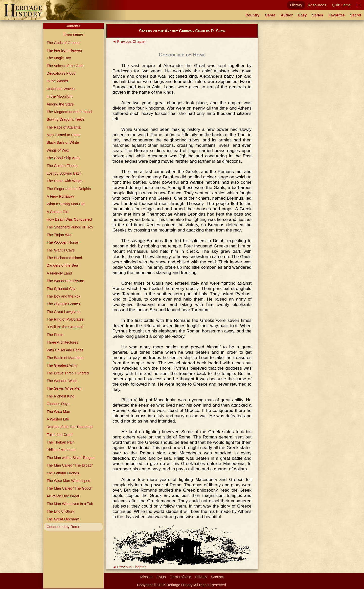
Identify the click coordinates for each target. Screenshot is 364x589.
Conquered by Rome (63, 527)
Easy (303, 15)
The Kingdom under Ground (69, 112)
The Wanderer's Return (65, 281)
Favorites (337, 15)
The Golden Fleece (62, 166)
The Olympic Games (63, 304)
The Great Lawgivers (63, 312)
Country (252, 15)
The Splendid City (61, 289)
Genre (270, 15)
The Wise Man (58, 412)
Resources (317, 5)
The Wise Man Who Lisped (68, 481)
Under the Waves (61, 89)
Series (318, 15)
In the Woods (57, 81)
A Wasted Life (58, 419)
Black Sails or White (63, 142)
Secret (356, 15)
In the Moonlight (59, 96)
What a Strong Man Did (65, 204)
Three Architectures (62, 342)
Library (296, 5)
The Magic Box (59, 58)
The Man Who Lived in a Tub (70, 504)
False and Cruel (59, 435)
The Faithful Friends (63, 473)
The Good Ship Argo (63, 158)
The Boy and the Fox (63, 296)
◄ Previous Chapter (129, 41)
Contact (218, 577)
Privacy (201, 577)
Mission (146, 577)
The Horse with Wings (64, 181)
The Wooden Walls (62, 381)
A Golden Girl (57, 212)
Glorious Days (58, 404)
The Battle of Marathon (65, 358)
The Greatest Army (62, 365)
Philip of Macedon (61, 450)
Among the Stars (60, 104)
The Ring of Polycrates (65, 319)
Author (287, 15)
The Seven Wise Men (64, 388)
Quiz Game (341, 5)
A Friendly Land (59, 273)
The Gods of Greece (63, 43)
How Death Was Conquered (69, 219)
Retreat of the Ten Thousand (70, 427)
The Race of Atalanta (63, 127)
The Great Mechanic (63, 519)
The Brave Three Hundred (68, 373)
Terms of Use (181, 577)
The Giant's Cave (61, 250)
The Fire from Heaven (64, 50)
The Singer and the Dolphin (69, 189)
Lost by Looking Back (64, 173)
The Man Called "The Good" (69, 488)
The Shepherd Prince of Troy (70, 227)
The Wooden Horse (62, 242)
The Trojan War (59, 235)
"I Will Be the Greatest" (65, 327)
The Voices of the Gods (65, 66)
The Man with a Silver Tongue (70, 458)
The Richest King (60, 396)
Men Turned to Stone (63, 135)
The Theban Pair (60, 442)
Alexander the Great (63, 496)
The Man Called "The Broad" (70, 465)
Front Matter (73, 35)
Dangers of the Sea (62, 265)
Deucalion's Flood (61, 73)
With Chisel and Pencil (65, 350)
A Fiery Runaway (60, 196)
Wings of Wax (58, 150)
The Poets (55, 335)
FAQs (161, 577)
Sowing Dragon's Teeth (65, 119)
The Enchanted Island (64, 258)
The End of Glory (60, 511)
